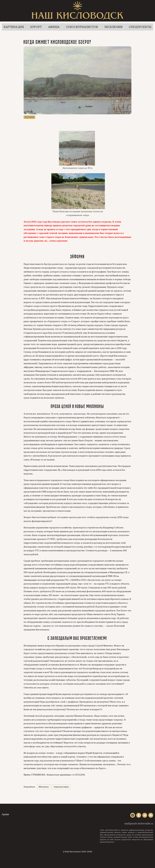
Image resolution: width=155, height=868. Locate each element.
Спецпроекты (140, 27)
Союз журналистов (82, 27)
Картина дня (14, 27)
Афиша (54, 27)
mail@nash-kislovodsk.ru (139, 824)
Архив (5, 814)
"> (133, 815)
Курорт (36, 27)
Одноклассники (61, 787)
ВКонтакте (44, 787)
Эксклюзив (113, 27)
